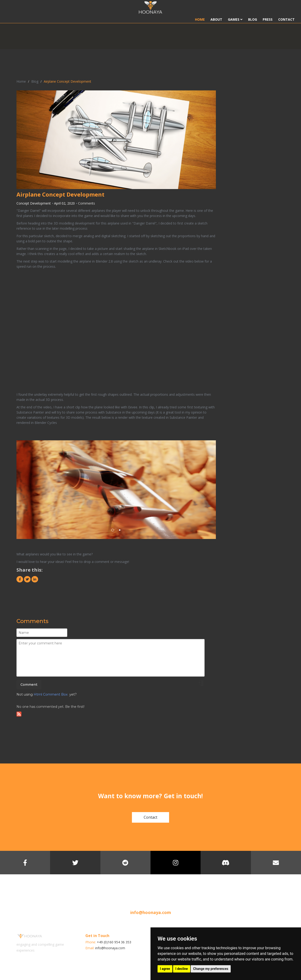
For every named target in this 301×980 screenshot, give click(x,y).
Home (200, 19)
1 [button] (113, 530)
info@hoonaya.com (151, 912)
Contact (286, 19)
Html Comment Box (51, 694)
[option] (116, 490)
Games (235, 19)
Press (268, 19)
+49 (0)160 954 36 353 (114, 942)
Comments (87, 203)
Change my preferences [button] (211, 969)
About (216, 19)
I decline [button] (182, 969)
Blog (253, 19)
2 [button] (120, 530)
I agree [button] (165, 969)
